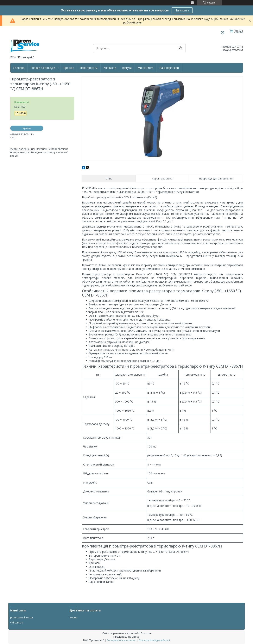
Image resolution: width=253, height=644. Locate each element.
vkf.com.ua (17, 622)
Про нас (69, 68)
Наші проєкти (89, 68)
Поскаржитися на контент (122, 640)
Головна (19, 68)
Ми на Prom (145, 68)
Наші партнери (169, 68)
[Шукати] (180, 48)
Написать (182, 10)
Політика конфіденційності (154, 640)
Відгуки (127, 68)
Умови (73, 617)
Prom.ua (146, 633)
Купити (27, 128)
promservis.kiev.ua (22, 617)
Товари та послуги (43, 68)
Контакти (110, 68)
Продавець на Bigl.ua (126, 637)
